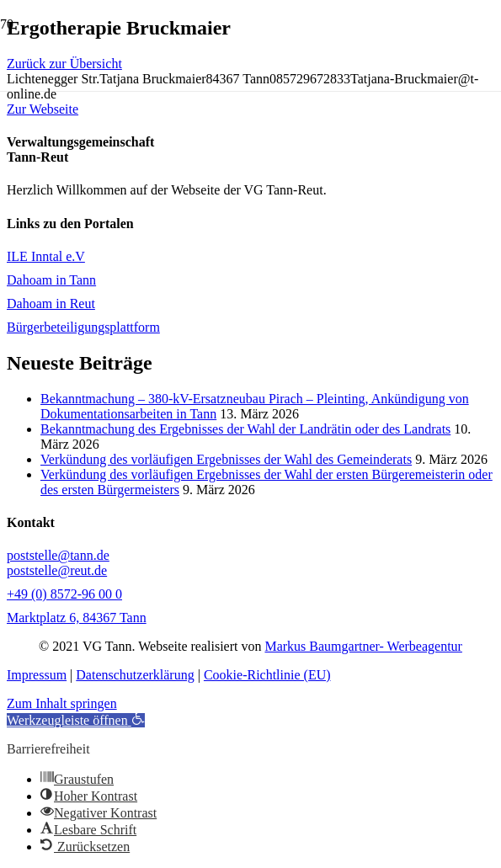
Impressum (37, 675)
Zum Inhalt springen (62, 703)
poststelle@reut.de (57, 570)
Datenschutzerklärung (135, 675)
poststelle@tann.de (58, 555)
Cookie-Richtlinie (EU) (267, 675)
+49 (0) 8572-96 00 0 (64, 594)
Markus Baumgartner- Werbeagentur (363, 646)
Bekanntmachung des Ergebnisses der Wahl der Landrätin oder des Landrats (245, 429)
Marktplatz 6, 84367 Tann (77, 618)
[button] (76, 720)
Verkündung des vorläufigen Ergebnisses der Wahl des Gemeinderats (226, 459)
